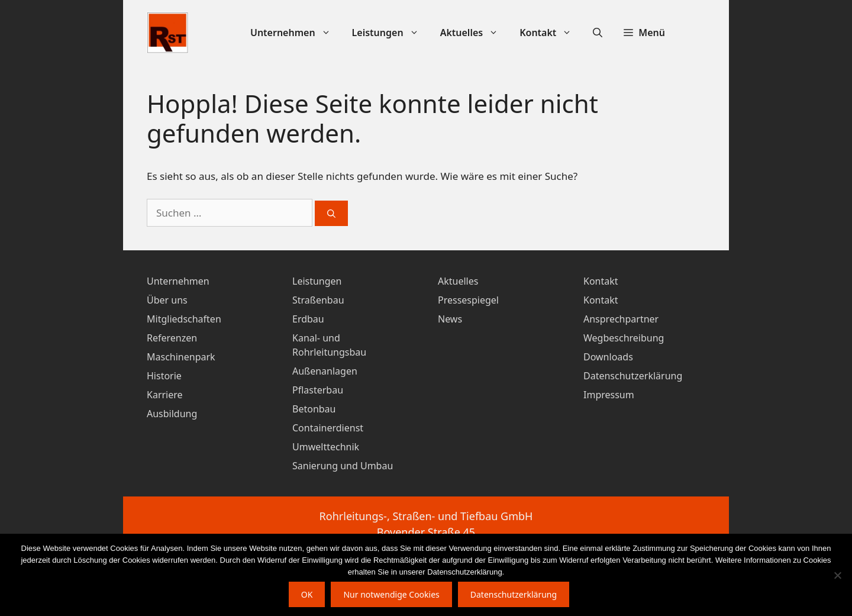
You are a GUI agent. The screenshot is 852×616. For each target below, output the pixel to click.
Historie (164, 376)
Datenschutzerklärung (633, 376)
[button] (644, 33)
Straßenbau (318, 300)
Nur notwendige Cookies (391, 594)
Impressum (609, 395)
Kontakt (551, 33)
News (450, 319)
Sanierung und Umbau (343, 466)
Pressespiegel (468, 300)
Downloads (608, 357)
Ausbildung (172, 414)
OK (307, 594)
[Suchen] (331, 213)
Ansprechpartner (621, 319)
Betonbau (314, 409)
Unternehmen (296, 33)
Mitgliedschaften (184, 319)
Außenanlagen (325, 371)
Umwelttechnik (326, 447)
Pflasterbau (318, 390)
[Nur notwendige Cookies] (837, 575)
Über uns (167, 300)
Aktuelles (475, 33)
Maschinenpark (181, 357)
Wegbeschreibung (624, 338)
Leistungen (391, 33)
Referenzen (172, 338)
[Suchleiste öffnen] (598, 33)
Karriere (165, 395)
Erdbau (308, 319)
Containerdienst (328, 428)
